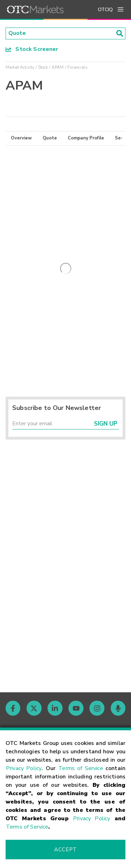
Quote (50, 138)
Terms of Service (81, 768)
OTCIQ (105, 10)
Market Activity (20, 67)
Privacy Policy (24, 768)
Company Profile (86, 138)
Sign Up (106, 424)
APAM (58, 67)
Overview (21, 138)
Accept (65, 850)
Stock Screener (32, 49)
